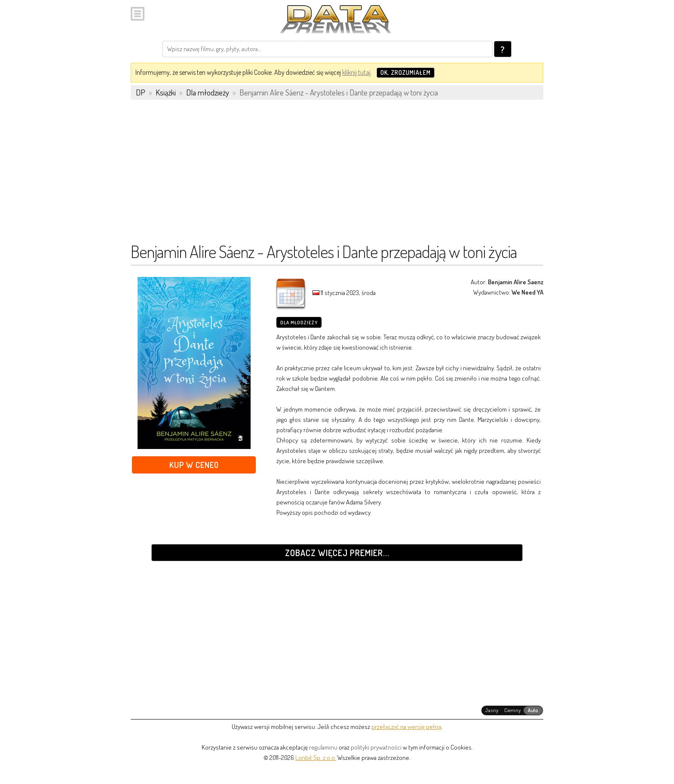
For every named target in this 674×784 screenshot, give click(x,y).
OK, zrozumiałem (406, 72)
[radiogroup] (512, 710)
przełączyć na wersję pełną (406, 727)
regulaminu (323, 747)
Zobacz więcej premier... (337, 553)
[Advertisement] (337, 175)
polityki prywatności (376, 747)
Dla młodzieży (299, 323)
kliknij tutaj (356, 72)
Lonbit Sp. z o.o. (316, 758)
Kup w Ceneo (194, 465)
